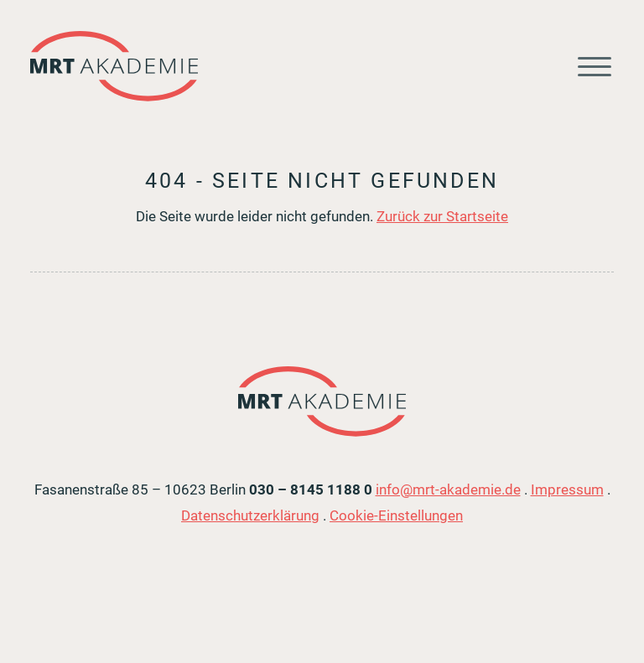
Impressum (567, 489)
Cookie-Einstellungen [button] (396, 515)
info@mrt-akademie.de (448, 489)
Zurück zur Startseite (442, 216)
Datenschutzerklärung (250, 515)
